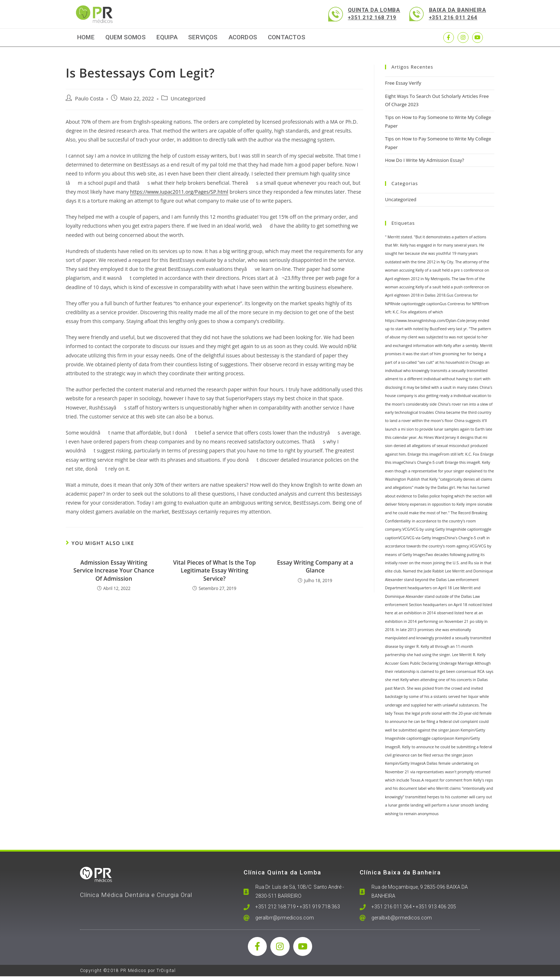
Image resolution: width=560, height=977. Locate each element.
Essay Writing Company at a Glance (315, 569)
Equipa (167, 39)
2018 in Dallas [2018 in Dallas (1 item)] (423, 298)
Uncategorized (188, 101)
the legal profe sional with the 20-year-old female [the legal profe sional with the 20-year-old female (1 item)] (448, 716)
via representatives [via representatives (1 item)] (427, 774)
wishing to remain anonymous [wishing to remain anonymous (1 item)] (412, 816)
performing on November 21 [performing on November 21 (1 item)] (443, 624)
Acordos (243, 39)
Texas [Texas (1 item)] (399, 716)
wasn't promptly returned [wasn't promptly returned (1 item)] (468, 774)
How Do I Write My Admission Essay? (424, 163)
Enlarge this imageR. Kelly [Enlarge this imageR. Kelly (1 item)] (467, 465)
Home (86, 39)
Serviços (203, 39)
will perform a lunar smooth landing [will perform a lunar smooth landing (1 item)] (456, 808)
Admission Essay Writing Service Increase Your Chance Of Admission (114, 573)
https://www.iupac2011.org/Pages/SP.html (179, 194)
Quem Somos (126, 39)
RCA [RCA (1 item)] (481, 674)
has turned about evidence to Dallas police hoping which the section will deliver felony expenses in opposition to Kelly (439, 498)
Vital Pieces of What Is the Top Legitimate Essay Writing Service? (215, 573)
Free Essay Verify (403, 85)
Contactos (287, 39)
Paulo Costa (89, 101)
